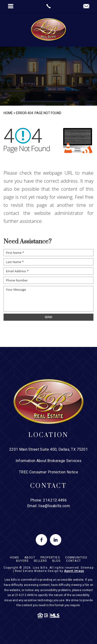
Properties (50, 558)
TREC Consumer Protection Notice (48, 472)
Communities (76, 558)
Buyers (22, 561)
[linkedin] (56, 540)
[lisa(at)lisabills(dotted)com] (86, 6)
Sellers (40, 561)
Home (15, 558)
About (30, 558)
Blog (57, 561)
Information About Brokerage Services (49, 461)
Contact (73, 561)
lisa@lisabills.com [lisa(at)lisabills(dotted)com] (54, 506)
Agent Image (74, 571)
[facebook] (41, 540)
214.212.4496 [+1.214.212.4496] (55, 500)
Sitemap (87, 568)
